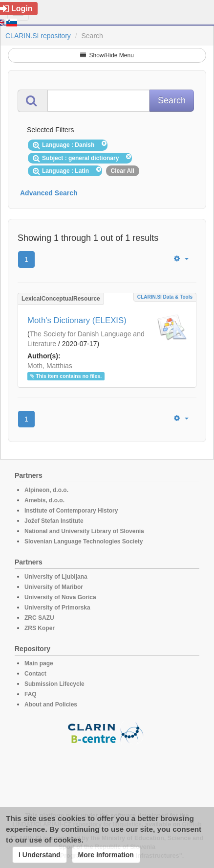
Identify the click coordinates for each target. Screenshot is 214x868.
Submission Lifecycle (54, 684)
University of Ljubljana (56, 577)
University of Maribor (54, 587)
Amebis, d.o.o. (44, 500)
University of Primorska (57, 608)
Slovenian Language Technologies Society (84, 541)
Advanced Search (49, 193)
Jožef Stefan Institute (54, 521)
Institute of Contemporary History (71, 511)
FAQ (31, 694)
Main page (39, 663)
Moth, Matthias (50, 366)
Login (16, 9)
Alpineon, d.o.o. (46, 490)
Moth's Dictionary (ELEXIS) (77, 320)
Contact (35, 674)
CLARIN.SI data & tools (165, 297)
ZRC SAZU (39, 618)
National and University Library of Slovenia (84, 531)
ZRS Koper (40, 628)
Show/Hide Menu (107, 55)
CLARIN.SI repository (38, 36)
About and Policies (51, 704)
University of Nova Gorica (60, 597)
